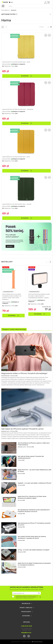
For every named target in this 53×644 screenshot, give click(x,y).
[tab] (26, 605)
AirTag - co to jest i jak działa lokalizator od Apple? (34, 550)
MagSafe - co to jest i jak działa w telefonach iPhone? (35, 483)
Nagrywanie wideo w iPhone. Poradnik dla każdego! (24, 373)
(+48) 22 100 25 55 (26, 626)
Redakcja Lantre (5, 431)
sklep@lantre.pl (26, 633)
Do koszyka (12, 315)
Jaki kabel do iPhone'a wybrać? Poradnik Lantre (22, 429)
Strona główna (5, 10)
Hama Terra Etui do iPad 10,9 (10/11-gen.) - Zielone (17, 204)
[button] (45, 2)
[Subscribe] (39, 593)
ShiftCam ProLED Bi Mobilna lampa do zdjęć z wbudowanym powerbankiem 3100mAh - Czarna (39, 296)
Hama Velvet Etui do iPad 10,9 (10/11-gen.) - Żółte (16, 62)
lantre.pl (18, 642)
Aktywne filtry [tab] (8, 14)
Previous (47, 262)
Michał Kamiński (5, 376)
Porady (4, 370)
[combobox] (29, 6)
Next (50, 262)
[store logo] (9, 2)
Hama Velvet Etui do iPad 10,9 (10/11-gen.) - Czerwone (18, 109)
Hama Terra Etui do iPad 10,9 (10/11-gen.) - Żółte (16, 157)
